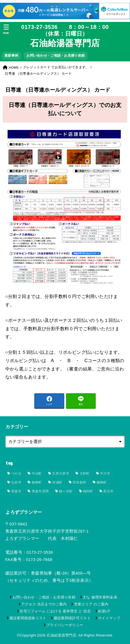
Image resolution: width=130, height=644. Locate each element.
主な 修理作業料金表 (100, 597)
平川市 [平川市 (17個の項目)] (105, 473)
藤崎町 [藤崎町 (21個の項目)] (102, 482)
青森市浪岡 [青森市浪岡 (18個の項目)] (40, 491)
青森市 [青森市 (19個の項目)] (16, 491)
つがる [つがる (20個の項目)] (16, 473)
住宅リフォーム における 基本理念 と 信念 (55, 611)
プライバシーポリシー (65, 625)
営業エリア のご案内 (91, 604)
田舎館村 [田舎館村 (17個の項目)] (79, 482)
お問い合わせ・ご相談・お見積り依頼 (56, 56)
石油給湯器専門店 (65, 43)
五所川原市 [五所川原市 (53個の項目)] (61, 473)
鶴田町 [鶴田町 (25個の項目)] (88, 491)
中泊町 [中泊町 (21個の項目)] (37, 473)
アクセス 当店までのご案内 (44, 604)
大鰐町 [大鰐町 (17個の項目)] (85, 473)
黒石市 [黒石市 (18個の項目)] (108, 491)
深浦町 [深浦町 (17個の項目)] (57, 482)
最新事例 (11, 56)
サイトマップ (109, 618)
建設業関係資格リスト (28, 618)
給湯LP (104, 611)
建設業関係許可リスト (72, 618)
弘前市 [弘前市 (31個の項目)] (16, 482)
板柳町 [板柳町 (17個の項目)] (37, 482)
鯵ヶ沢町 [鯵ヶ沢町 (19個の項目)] (66, 491)
